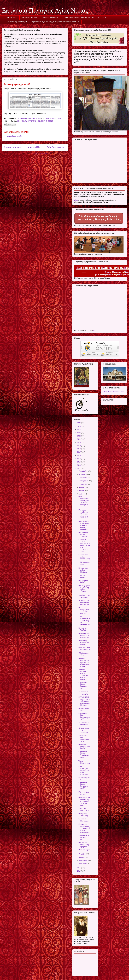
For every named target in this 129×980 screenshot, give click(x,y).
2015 (79, 459)
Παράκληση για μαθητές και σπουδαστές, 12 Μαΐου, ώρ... (84, 801)
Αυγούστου (83, 484)
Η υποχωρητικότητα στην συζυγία (84, 610)
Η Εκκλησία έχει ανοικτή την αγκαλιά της (84, 635)
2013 (79, 465)
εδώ (95, 330)
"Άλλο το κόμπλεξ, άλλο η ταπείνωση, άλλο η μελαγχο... (84, 674)
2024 (79, 429)
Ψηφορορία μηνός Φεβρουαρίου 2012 (84, 717)
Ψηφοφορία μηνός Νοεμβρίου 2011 (83, 786)
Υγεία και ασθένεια (83, 576)
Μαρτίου (82, 857)
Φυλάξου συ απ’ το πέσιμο (84, 596)
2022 (79, 436)
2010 (79, 871)
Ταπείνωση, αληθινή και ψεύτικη (84, 642)
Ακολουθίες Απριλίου (30, 17)
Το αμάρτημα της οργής (83, 693)
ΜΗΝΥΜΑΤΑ (22, 121)
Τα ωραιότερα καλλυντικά (83, 724)
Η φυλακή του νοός (83, 709)
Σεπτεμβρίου (84, 481)
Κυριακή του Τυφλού (83, 629)
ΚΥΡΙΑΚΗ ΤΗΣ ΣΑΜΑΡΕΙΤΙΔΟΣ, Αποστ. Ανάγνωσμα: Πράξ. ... (84, 701)
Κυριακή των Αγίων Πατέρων (83, 570)
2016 (79, 455)
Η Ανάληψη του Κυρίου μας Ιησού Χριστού (84, 589)
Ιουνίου (82, 491)
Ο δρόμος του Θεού (83, 654)
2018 (79, 449)
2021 (79, 439)
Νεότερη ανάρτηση (12, 147)
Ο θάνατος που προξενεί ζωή (84, 649)
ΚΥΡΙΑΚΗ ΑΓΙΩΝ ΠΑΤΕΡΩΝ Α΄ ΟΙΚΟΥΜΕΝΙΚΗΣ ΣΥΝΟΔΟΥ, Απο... (84, 546)
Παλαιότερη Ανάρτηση (56, 147)
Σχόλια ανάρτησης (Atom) (40, 154)
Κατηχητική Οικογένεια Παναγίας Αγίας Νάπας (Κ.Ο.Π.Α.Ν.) (85, 17)
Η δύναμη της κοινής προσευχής (84, 534)
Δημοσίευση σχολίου (15, 136)
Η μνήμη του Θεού (83, 582)
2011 (79, 868)
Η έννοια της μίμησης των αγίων (84, 746)
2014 (79, 462)
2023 (79, 433)
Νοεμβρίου (83, 474)
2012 (79, 468)
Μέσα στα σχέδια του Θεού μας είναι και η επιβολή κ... (84, 514)
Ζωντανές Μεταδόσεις (50, 17)
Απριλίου (82, 854)
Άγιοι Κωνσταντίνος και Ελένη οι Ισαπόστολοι (84, 621)
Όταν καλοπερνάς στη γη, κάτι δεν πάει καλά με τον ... (84, 502)
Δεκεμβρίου (83, 471)
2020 (79, 442)
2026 (79, 423)
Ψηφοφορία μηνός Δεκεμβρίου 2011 (84, 755)
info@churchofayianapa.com (114, 392)
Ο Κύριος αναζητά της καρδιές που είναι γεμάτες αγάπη (84, 662)
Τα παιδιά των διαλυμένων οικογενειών (84, 602)
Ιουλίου (82, 487)
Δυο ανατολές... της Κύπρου (17, 22)
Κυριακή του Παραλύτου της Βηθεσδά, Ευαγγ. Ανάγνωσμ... (84, 828)
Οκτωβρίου (83, 478)
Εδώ (76, 200)
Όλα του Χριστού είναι (84, 762)
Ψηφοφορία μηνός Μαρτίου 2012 (83, 686)
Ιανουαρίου (83, 864)
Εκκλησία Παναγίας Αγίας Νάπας (45, 10)
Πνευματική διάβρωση (83, 815)
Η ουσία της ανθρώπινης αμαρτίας (84, 845)
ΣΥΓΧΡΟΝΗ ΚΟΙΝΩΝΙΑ (36, 121)
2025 (79, 426)
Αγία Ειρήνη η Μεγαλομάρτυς (84, 837)
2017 (79, 452)
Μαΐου (81, 494)
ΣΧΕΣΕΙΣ (49, 121)
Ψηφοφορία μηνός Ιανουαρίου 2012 (83, 738)
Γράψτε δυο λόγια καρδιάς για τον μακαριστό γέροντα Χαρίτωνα (56, 22)
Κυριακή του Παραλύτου (83, 820)
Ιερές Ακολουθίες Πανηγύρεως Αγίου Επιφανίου (84, 770)
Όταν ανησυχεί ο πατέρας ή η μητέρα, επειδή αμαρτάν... (84, 525)
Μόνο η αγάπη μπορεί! (84, 793)
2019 (79, 446)
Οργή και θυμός (84, 850)
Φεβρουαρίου (84, 860)
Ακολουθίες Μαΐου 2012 (84, 810)
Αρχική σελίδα (12, 17)
